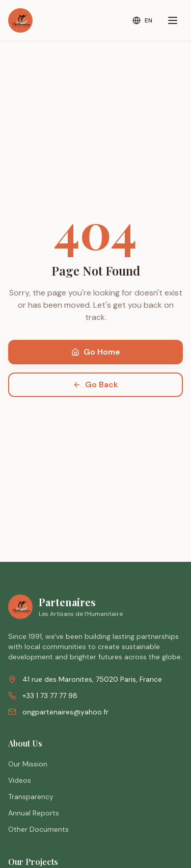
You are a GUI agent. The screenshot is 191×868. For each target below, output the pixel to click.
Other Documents (38, 829)
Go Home (96, 352)
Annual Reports (34, 813)
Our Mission (28, 764)
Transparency (31, 797)
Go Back (95, 385)
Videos (20, 780)
